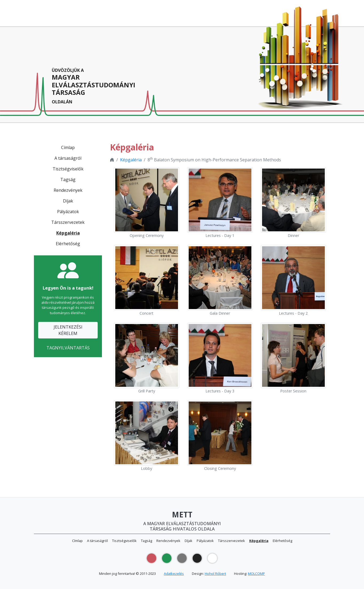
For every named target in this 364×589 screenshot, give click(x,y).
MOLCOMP (256, 574)
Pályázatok (68, 212)
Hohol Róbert (215, 574)
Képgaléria (68, 233)
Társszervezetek (68, 222)
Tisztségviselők (68, 169)
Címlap (68, 147)
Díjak (68, 201)
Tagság (68, 180)
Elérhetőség (68, 244)
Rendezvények (68, 190)
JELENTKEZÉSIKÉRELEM (68, 330)
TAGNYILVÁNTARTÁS (68, 348)
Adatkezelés (174, 574)
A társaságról (68, 158)
